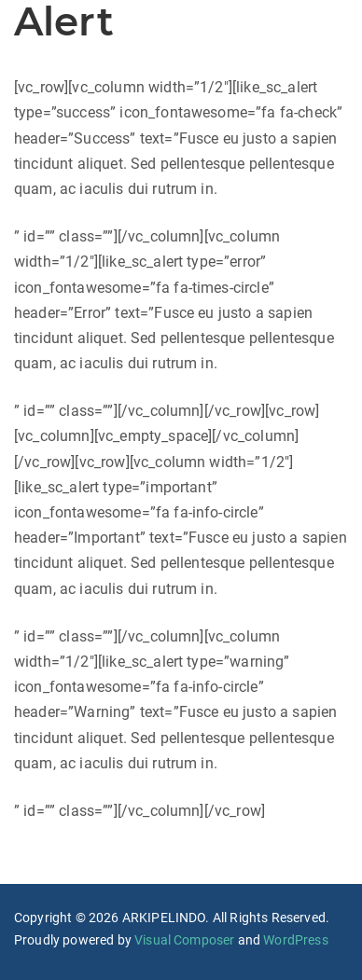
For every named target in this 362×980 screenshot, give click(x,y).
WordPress (295, 940)
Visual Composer (184, 940)
